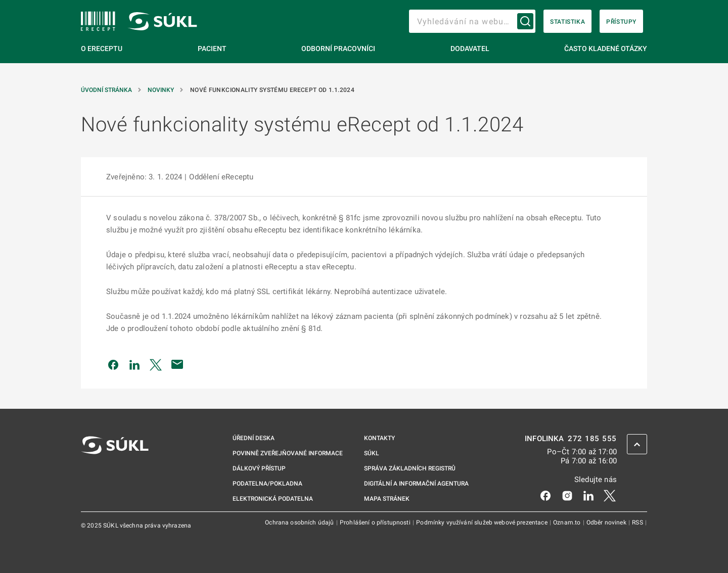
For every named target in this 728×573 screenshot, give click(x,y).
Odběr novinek (607, 522)
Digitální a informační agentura (416, 484)
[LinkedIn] (588, 495)
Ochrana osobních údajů (300, 522)
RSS (638, 522)
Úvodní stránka (107, 90)
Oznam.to (567, 522)
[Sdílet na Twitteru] (156, 364)
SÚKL (372, 453)
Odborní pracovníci (338, 49)
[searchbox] (472, 21)
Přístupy (621, 22)
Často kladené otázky (606, 49)
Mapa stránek (387, 499)
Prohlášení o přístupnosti (376, 522)
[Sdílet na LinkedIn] (134, 364)
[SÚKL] (98, 21)
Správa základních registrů (410, 468)
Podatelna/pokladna (267, 484)
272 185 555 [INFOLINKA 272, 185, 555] (592, 439)
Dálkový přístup (259, 468)
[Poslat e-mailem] (177, 364)
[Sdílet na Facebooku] (113, 364)
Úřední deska (254, 438)
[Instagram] (567, 495)
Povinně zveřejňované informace (288, 453)
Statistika (567, 22)
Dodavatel (470, 49)
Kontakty (379, 438)
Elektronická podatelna (273, 499)
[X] (610, 495)
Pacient (212, 49)
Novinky (162, 90)
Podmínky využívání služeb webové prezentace (483, 522)
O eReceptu (102, 49)
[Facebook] (545, 495)
